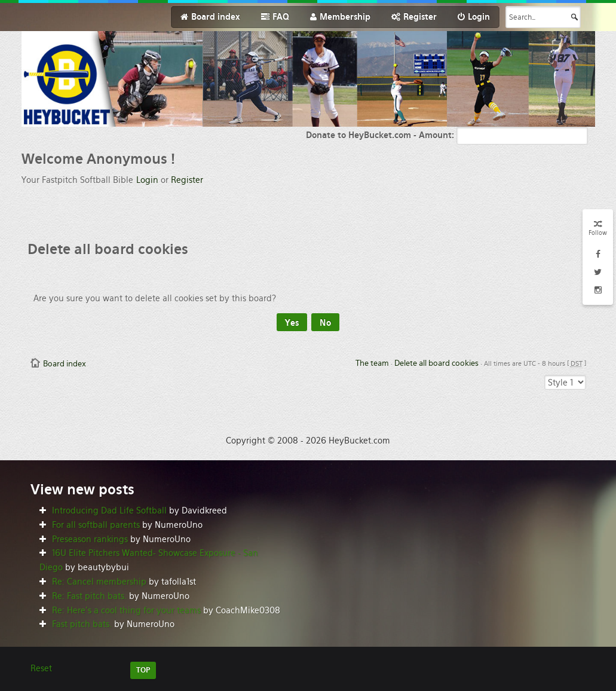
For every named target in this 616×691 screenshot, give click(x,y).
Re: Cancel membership (99, 582)
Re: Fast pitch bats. (89, 596)
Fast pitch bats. (82, 624)
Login (147, 180)
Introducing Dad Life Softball (109, 510)
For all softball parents (96, 525)
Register (187, 180)
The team (372, 363)
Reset (41, 668)
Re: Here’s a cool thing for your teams (126, 610)
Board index (65, 364)
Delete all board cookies (436, 363)
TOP (143, 670)
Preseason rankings (90, 539)
